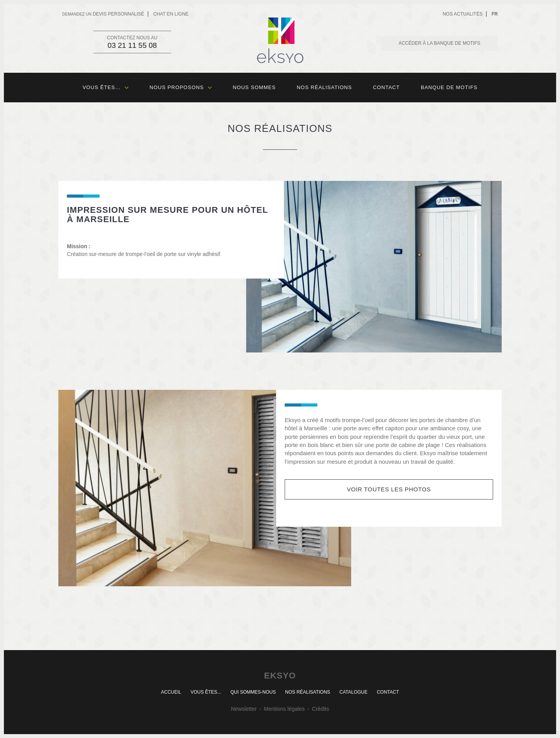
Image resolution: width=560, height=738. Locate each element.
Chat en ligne (171, 14)
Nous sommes (254, 87)
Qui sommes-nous (253, 692)
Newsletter (244, 709)
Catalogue (353, 692)
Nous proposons (181, 87)
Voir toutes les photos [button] (389, 489)
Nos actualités (463, 14)
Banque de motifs (449, 87)
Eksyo (280, 40)
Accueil (171, 692)
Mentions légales (284, 709)
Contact (386, 87)
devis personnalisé (103, 14)
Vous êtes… (105, 87)
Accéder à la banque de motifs (439, 43)
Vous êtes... (206, 692)
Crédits (320, 709)
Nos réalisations (324, 87)
